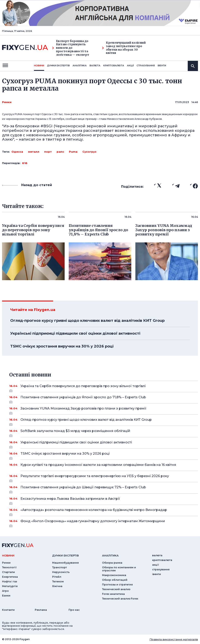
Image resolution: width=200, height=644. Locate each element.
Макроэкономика (114, 575)
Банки (6, 596)
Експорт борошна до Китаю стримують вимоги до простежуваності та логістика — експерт (71, 48)
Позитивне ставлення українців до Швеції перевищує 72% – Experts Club (104, 489)
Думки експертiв (58, 66)
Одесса (17, 152)
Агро (5, 591)
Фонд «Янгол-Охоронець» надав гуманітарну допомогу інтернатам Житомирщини (104, 523)
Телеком (58, 581)
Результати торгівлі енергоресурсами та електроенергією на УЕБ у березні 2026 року (104, 477)
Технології (9, 567)
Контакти (8, 610)
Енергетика (10, 577)
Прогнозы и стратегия (117, 585)
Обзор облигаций (115, 580)
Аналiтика (80, 66)
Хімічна (57, 586)
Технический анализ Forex (120, 599)
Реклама (41, 610)
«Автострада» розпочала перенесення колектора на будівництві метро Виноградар (104, 511)
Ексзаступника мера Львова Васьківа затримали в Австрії (104, 500)
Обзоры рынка (112, 563)
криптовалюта (114, 66)
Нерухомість (61, 572)
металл (34, 152)
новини (39, 66)
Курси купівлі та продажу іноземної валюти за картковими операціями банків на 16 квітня (104, 465)
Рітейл (57, 577)
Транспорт (60, 567)
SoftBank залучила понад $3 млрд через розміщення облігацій (104, 432)
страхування (146, 66)
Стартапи (8, 572)
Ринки (7, 102)
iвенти (162, 66)
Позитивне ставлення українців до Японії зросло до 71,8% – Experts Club (104, 399)
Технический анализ (116, 589)
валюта (95, 66)
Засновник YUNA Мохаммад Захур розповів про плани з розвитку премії (104, 410)
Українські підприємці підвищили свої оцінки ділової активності (75, 333)
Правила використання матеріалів (174, 639)
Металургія (10, 586)
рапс (60, 152)
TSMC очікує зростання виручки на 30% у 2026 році (62, 346)
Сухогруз (89, 152)
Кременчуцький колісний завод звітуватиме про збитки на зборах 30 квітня (124, 48)
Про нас (74, 610)
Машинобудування (65, 563)
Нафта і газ (10, 581)
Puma (73, 152)
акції (130, 66)
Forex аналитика (113, 594)
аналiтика (110, 555)
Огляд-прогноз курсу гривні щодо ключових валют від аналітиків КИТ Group (87, 321)
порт (48, 152)
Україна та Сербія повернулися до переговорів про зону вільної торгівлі (104, 388)
